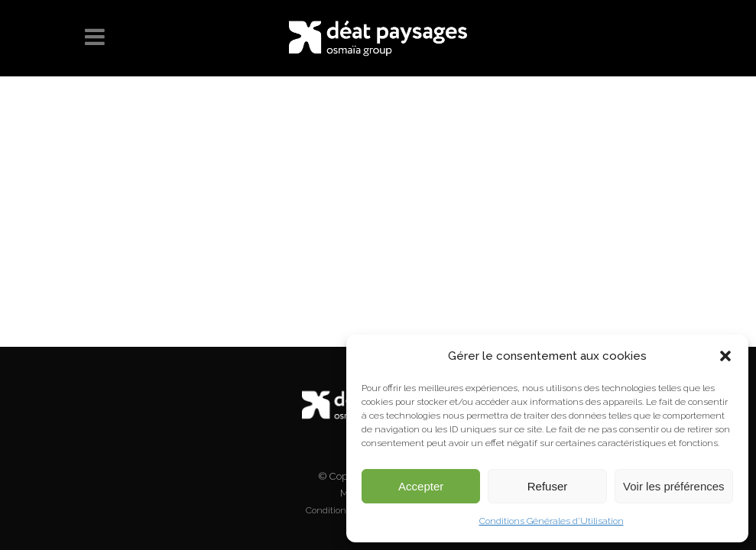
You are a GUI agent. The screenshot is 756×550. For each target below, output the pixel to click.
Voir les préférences (674, 486)
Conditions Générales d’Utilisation (552, 521)
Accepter (421, 486)
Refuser (548, 486)
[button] (725, 356)
